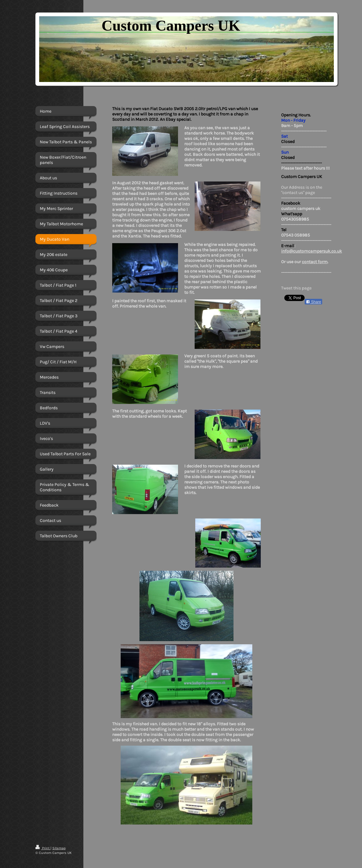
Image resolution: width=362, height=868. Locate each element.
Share (313, 302)
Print (43, 848)
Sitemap (59, 848)
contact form (315, 262)
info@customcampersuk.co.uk (312, 251)
